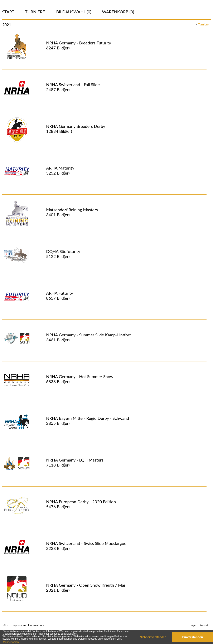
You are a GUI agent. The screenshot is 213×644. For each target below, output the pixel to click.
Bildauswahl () (74, 12)
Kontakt (205, 625)
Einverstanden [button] (193, 637)
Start (8, 12)
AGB (7, 625)
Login (193, 625)
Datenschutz (36, 625)
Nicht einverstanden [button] (153, 637)
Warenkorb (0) (118, 12)
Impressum (19, 625)
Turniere (35, 12)
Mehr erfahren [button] (11, 642)
